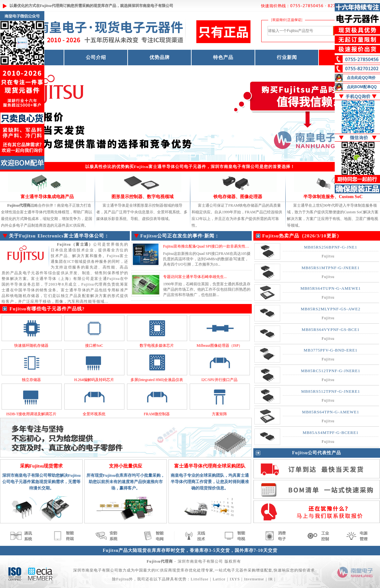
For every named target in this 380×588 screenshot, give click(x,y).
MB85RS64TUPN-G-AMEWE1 (331, 288)
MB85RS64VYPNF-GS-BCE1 (331, 330)
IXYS (235, 579)
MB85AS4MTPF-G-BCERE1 (331, 433)
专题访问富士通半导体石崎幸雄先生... (195, 277)
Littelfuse (199, 579)
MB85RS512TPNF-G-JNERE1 (331, 391)
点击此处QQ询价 (361, 78)
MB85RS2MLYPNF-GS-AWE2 (331, 309)
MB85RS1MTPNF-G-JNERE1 (331, 268)
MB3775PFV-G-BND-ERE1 (331, 350)
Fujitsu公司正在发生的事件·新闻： (180, 236)
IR (271, 579)
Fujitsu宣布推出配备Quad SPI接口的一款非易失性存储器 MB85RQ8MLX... (225, 246)
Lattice (219, 579)
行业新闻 (287, 57)
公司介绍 (96, 57)
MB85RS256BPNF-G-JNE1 (331, 247)
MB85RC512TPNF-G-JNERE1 (330, 371)
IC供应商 (164, 570)
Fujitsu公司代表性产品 (317, 453)
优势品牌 (160, 57)
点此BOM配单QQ (362, 87)
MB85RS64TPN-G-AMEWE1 (331, 412)
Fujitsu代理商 (51, 6)
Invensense (254, 579)
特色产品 (223, 57)
